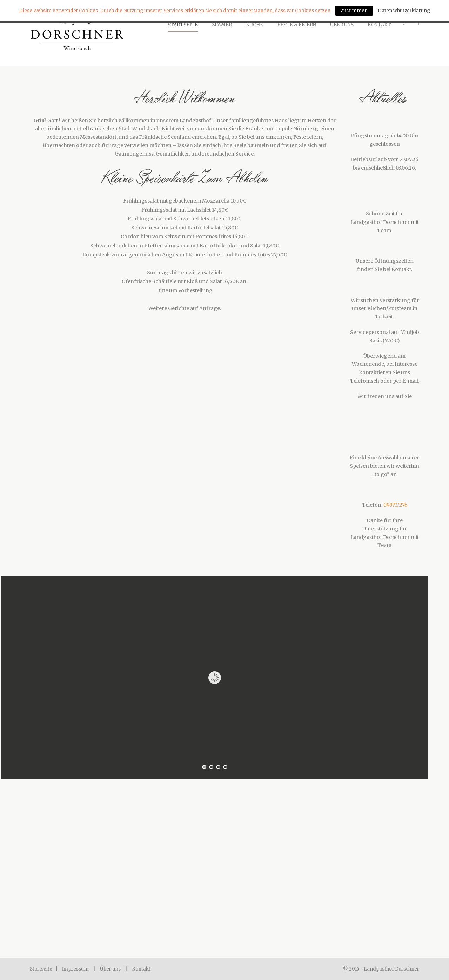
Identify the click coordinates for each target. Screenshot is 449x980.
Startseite (183, 25)
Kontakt (379, 25)
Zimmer (222, 25)
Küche (254, 25)
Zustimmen (354, 11)
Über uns (110, 969)
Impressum (75, 969)
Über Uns (342, 25)
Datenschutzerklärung (404, 11)
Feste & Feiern (297, 25)
